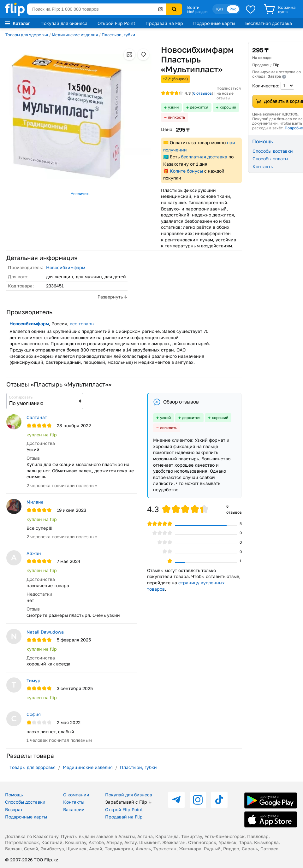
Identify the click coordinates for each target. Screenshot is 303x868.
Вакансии (74, 809)
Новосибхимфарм (66, 267)
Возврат (14, 809)
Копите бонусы (186, 171)
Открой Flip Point (116, 23)
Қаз (220, 9)
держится (199, 107)
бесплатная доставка (204, 157)
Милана (35, 502)
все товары (82, 324)
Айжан (34, 553)
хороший (228, 107)
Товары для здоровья (27, 35)
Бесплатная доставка (269, 23)
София (34, 714)
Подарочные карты (214, 23)
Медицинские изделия (75, 35)
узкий (173, 107)
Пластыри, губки (118, 35)
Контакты (74, 802)
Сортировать (21, 397)
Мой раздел (197, 12)
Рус (233, 9)
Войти (193, 7)
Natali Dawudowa (45, 632)
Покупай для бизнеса (64, 23)
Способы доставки (25, 802)
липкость (176, 117)
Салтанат (37, 417)
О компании (76, 795)
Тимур (33, 680)
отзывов (202, 93)
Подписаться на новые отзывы (229, 93)
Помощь (14, 795)
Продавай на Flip (164, 23)
